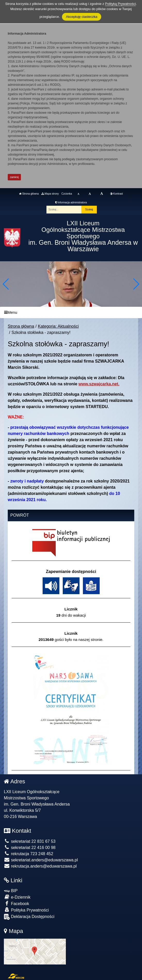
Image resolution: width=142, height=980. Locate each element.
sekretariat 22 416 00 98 (30, 848)
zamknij (14, 177)
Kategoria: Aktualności (58, 326)
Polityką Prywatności (120, 4)
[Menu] (71, 313)
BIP (11, 891)
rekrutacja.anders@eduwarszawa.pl (40, 866)
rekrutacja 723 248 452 (29, 854)
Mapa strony (50, 194)
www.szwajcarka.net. (99, 384)
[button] (136, 284)
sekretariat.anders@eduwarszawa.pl (41, 860)
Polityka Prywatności (26, 910)
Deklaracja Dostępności (29, 917)
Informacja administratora (71, 202)
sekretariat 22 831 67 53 (30, 841)
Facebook (17, 903)
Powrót (20, 515)
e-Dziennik (17, 897)
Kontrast (117, 194)
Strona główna (29, 194)
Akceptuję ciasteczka (81, 17)
